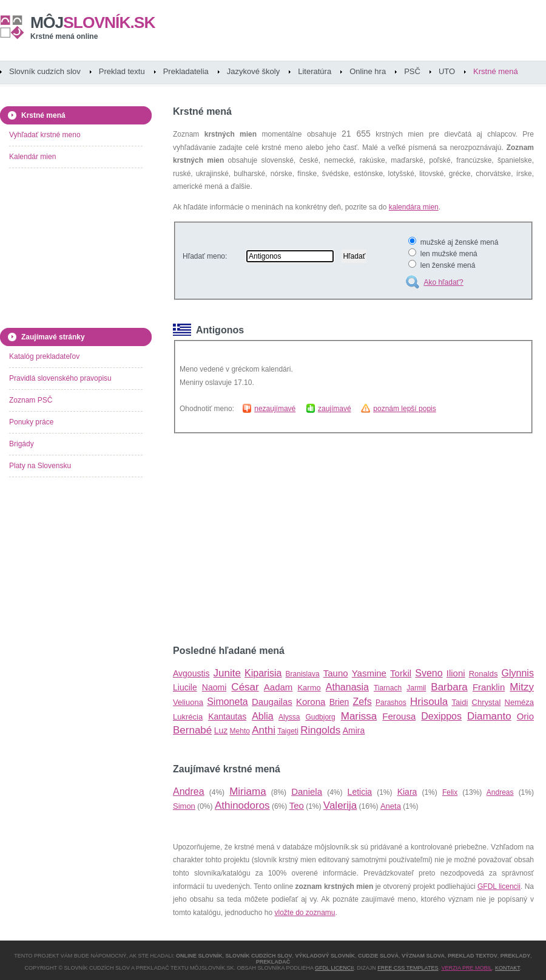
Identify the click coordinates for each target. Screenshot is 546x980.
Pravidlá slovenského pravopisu (60, 378)
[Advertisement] (255, 539)
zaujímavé (335, 409)
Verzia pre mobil (467, 968)
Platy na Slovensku (40, 466)
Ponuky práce (31, 422)
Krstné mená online (64, 36)
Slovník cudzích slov (45, 71)
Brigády (22, 444)
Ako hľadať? (443, 282)
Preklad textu (122, 71)
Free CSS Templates (408, 968)
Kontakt (507, 968)
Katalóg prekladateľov (44, 356)
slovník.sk (93, 22)
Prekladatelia (186, 71)
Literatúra (315, 71)
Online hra (368, 71)
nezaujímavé (275, 409)
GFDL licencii (499, 886)
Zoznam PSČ (31, 400)
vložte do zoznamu (305, 913)
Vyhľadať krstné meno (45, 135)
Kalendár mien (32, 157)
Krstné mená (496, 71)
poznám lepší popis (404, 409)
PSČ (412, 71)
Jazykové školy (253, 71)
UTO (447, 71)
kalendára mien (414, 207)
